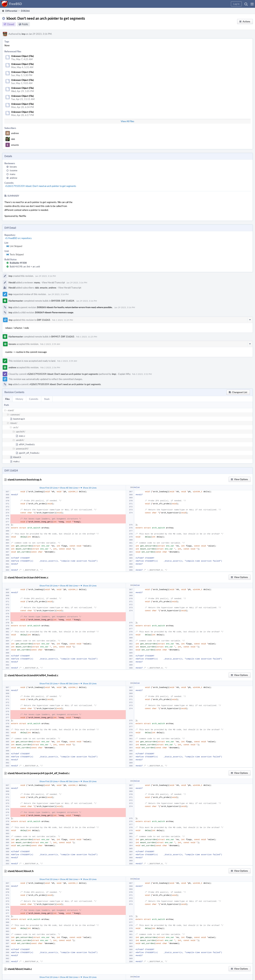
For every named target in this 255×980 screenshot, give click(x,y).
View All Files (127, 121)
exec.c (22, 436)
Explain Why (124, 374)
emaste (15, 145)
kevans (13, 167)
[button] (252, 4)
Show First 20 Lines (49, 488)
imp (23, 34)
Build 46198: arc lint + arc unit (25, 266)
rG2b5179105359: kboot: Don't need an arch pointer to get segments (41, 186)
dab (13, 139)
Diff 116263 (44, 320)
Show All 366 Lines (69, 488)
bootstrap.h (19, 419)
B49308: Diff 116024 (63, 301)
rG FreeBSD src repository (18, 238)
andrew (15, 133)
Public (25, 24)
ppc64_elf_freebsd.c (29, 453)
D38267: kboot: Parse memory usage (54, 312)
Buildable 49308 (18, 263)
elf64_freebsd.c (27, 444)
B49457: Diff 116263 (63, 337)
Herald (12, 282)
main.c (16, 461)
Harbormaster (16, 301)
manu (12, 174)
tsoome (14, 170)
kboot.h (17, 457)
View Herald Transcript (53, 282)
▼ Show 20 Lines (88, 488)
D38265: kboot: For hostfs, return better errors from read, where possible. (75, 307)
